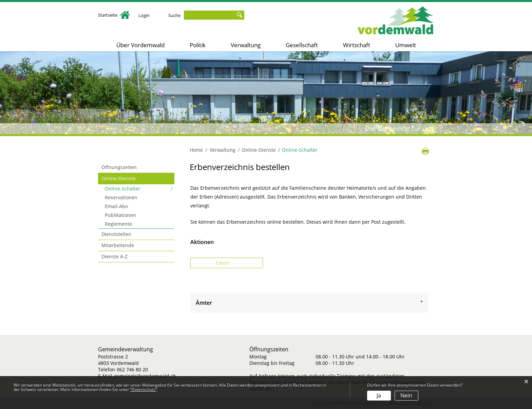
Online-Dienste (119, 178)
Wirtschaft (357, 45)
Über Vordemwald (140, 45)
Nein (406, 395)
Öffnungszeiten (119, 167)
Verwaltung (246, 45)
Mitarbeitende (118, 245)
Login (144, 15)
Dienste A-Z (115, 256)
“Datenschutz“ (144, 389)
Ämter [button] (204, 303)
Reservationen (121, 197)
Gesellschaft (302, 45)
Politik (198, 45)
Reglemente (118, 224)
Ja (379, 395)
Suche (174, 15)
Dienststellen (116, 234)
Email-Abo (116, 206)
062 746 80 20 (132, 369)
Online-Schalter (137, 188)
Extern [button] (223, 263)
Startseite (114, 15)
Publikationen (120, 215)
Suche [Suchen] (239, 15)
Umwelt (406, 45)
